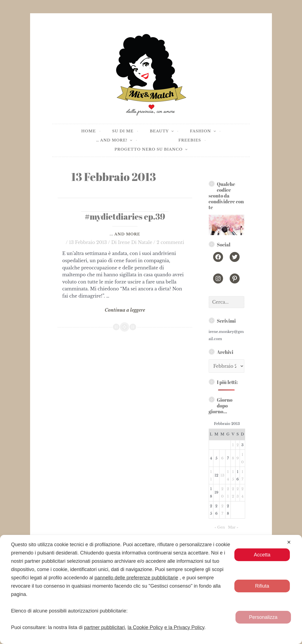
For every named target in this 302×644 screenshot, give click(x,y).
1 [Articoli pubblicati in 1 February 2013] (233, 445)
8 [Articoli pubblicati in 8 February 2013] (233, 458)
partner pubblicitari (104, 627)
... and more (125, 234)
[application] (171, 131)
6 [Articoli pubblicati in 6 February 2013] (222, 458)
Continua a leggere (125, 310)
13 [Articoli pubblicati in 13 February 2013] (222, 475)
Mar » (233, 527)
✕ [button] (289, 542)
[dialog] (151, 589)
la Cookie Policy (145, 627)
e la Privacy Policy (184, 627)
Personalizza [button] (263, 617)
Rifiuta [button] (262, 586)
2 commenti (170, 242)
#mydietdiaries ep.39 (125, 216)
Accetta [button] (262, 555)
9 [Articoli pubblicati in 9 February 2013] (238, 458)
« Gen (220, 527)
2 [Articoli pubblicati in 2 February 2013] (238, 445)
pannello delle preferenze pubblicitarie (136, 578)
